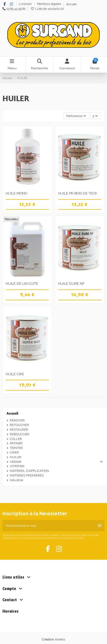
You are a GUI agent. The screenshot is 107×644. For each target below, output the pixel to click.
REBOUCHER (20, 434)
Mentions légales (49, 4)
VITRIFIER (17, 466)
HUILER (16, 457)
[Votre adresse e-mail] (49, 526)
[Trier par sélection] (76, 116)
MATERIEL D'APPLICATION (29, 471)
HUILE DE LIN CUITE (22, 284)
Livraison (26, 4)
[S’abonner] (100, 526)
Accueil (71, 4)
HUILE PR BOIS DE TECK (78, 193)
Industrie (16, 480)
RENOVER (17, 420)
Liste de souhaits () (47, 9)
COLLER (16, 439)
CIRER (14, 453)
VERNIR (16, 462)
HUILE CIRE (15, 374)
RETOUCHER (19, 425)
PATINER (16, 443)
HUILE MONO (16, 193)
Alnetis (60, 639)
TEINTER (16, 448)
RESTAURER (19, 430)
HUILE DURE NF (71, 284)
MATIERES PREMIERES (27, 475)
